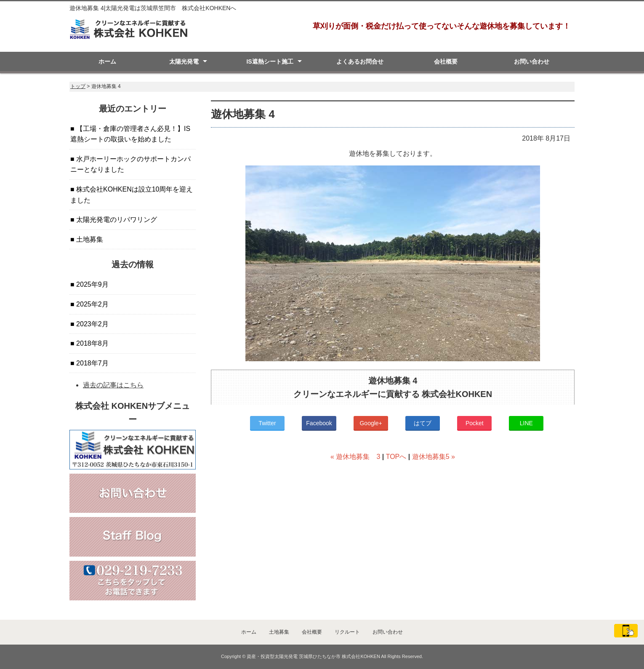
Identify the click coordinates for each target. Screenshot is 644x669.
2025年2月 (92, 304)
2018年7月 (92, 363)
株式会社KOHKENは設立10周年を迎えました (132, 195)
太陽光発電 (184, 61)
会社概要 (446, 61)
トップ (78, 86)
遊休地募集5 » (434, 457)
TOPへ (396, 457)
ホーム (107, 61)
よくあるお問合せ (360, 61)
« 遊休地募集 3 (355, 457)
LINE (526, 423)
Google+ (371, 423)
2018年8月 (92, 343)
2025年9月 (92, 284)
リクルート (347, 632)
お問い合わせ (532, 61)
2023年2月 (92, 324)
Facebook (319, 423)
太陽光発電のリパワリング (116, 220)
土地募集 (89, 239)
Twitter (267, 423)
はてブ (423, 423)
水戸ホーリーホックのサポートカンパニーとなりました (130, 164)
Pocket (475, 423)
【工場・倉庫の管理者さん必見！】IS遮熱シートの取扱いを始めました (130, 134)
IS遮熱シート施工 (270, 61)
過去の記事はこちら (113, 385)
